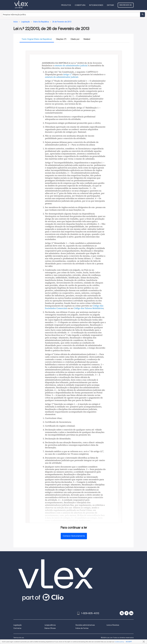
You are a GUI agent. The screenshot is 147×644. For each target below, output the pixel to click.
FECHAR (143, 642)
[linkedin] (131, 613)
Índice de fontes (82, 628)
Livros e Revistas (113, 625)
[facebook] (126, 613)
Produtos (66, 5)
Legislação (18, 625)
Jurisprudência (50, 625)
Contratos (17, 628)
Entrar (110, 5)
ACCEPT (129, 642)
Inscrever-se (126, 5)
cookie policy (119, 642)
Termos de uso (19, 638)
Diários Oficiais (50, 628)
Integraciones (96, 5)
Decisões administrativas (85, 625)
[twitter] (122, 613)
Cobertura (80, 5)
